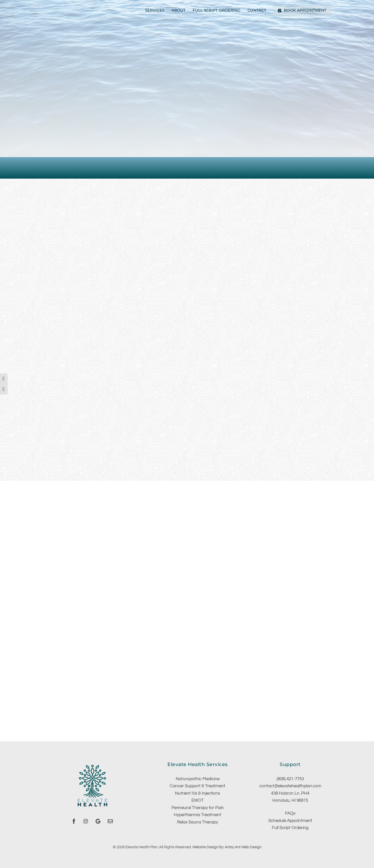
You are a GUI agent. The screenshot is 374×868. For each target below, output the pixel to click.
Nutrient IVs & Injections (197, 793)
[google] (98, 821)
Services (155, 10)
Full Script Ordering (217, 10)
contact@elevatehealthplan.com (290, 786)
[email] (110, 821)
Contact (257, 10)
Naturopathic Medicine (198, 779)
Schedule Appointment (290, 821)
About (179, 10)
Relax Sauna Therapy (197, 822)
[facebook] (74, 821)
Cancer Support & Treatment (197, 786)
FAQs (290, 813)
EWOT (198, 800)
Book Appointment (302, 10)
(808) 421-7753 (290, 779)
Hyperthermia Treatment (197, 815)
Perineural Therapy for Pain (198, 808)
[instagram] (86, 821)
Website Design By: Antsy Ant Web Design (227, 847)
